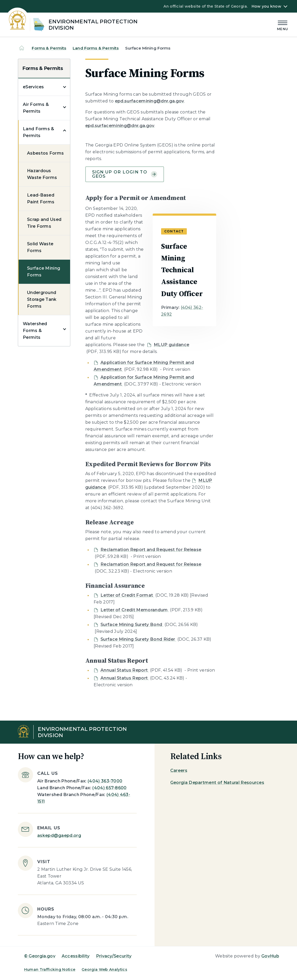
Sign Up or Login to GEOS (125, 174)
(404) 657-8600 (109, 788)
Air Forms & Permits (36, 108)
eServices (33, 87)
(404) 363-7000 (105, 781)
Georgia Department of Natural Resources (217, 783)
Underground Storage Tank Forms (42, 299)
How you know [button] (266, 6)
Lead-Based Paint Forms (41, 198)
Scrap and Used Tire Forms (44, 223)
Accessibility (76, 956)
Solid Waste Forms (40, 247)
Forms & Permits (49, 48)
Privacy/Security (114, 956)
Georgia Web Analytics (104, 970)
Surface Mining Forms (44, 272)
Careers (179, 771)
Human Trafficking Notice (50, 970)
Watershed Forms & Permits (35, 331)
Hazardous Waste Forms (42, 174)
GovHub (270, 956)
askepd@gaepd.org (59, 835)
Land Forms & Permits (96, 48)
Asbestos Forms (45, 153)
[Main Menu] (283, 25)
